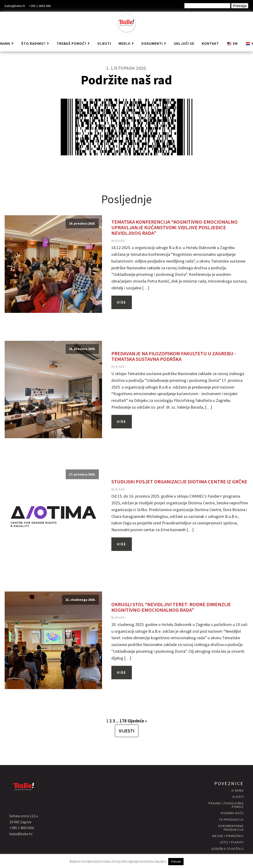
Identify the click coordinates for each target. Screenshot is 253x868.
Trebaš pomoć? (73, 43)
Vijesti (104, 43)
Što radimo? (35, 43)
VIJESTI (127, 731)
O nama (238, 791)
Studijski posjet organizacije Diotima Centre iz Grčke (179, 482)
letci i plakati (232, 842)
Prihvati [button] (176, 862)
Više (122, 302)
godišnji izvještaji (227, 849)
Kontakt (210, 43)
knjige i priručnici (228, 836)
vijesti (238, 797)
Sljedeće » (137, 721)
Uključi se (184, 43)
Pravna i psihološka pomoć (226, 805)
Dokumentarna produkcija (231, 828)
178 (123, 721)
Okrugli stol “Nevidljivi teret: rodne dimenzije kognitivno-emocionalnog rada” (171, 607)
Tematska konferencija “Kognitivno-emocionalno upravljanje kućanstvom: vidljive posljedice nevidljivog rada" (174, 227)
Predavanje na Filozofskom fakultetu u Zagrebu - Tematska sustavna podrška (174, 356)
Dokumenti (154, 43)
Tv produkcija (231, 820)
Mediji (126, 43)
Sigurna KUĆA (232, 813)
